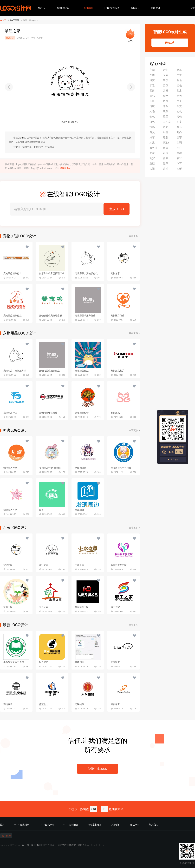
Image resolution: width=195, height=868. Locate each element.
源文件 (167, 143)
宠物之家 (115, 273)
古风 (152, 127)
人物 (152, 111)
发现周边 (79, 510)
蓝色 (179, 80)
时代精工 (115, 704)
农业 (179, 158)
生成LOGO (116, 209)
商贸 (152, 158)
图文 (179, 106)
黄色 (179, 127)
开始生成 (170, 43)
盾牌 (166, 148)
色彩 (166, 127)
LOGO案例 (88, 8)
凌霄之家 (8, 607)
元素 (166, 75)
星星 (166, 117)
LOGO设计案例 (46, 825)
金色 (152, 117)
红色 (179, 85)
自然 (152, 132)
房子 (179, 101)
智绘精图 (79, 662)
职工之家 (115, 607)
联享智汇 (115, 662)
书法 (152, 153)
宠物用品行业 (82, 371)
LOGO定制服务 (112, 8)
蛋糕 (166, 158)
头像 (152, 101)
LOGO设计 (15, 20)
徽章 (166, 163)
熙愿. (10, 38)
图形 (152, 91)
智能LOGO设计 (64, 8)
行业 (166, 70)
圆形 (166, 85)
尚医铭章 (79, 704)
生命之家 (44, 607)
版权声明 (135, 825)
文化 (179, 111)
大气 (152, 96)
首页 (40, 8)
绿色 (166, 96)
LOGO (25, 138)
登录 (193, 8)
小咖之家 (79, 565)
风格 (179, 70)
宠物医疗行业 (117, 316)
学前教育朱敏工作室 (14, 662)
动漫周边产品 (10, 468)
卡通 (152, 85)
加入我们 (154, 825)
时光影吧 (44, 662)
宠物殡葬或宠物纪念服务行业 (54, 316)
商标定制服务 (95, 825)
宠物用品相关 (117, 371)
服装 (166, 137)
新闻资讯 (156, 8)
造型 (152, 163)
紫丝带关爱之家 (119, 565)
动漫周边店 (81, 468)
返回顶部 (173, 460)
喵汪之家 (44, 565)
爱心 (179, 148)
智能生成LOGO (97, 769)
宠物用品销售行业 (48, 413)
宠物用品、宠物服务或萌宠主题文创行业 (95, 273)
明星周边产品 (10, 510)
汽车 (152, 137)
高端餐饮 (8, 704)
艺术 (179, 91)
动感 (166, 132)
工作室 (167, 122)
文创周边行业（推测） (51, 468)
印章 (166, 106)
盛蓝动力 (44, 704)
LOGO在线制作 (22, 825)
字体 (152, 75)
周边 (41, 510)
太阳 (152, 169)
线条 (166, 111)
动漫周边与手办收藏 (121, 468)
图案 (179, 122)
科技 (152, 80)
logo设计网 (23, 845)
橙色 (179, 117)
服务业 (153, 148)
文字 (179, 75)
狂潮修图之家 (82, 607)
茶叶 (166, 169)
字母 (152, 70)
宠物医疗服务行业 (13, 273)
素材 (166, 91)
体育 (179, 163)
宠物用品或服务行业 (85, 316)
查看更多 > (134, 236)
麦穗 (179, 153)
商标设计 (135, 8)
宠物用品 (115, 413)
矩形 (179, 169)
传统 (152, 106)
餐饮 (166, 80)
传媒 (166, 101)
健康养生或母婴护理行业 (52, 273)
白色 (152, 122)
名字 (179, 137)
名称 (166, 153)
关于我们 (116, 825)
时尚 (179, 132)
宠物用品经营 (82, 413)
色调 (179, 143)
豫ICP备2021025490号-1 (44, 845)
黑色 (179, 96)
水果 (152, 143)
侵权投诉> (65, 168)
